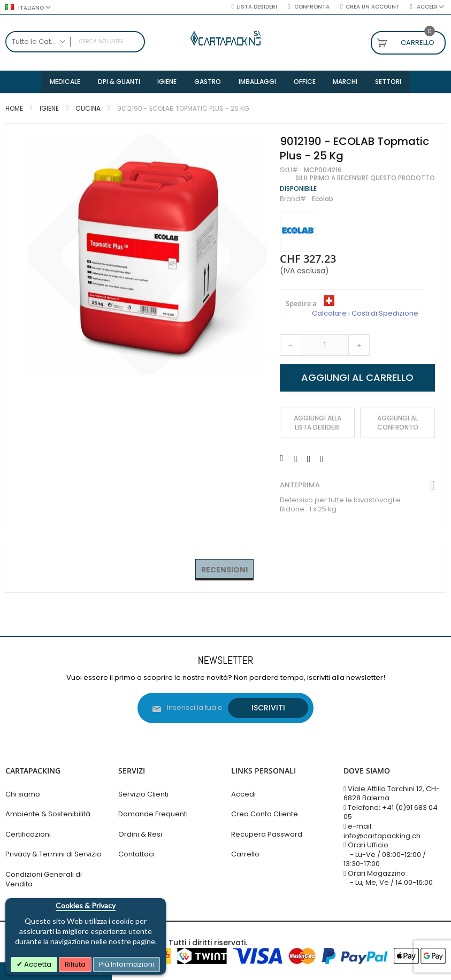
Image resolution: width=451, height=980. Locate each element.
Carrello (245, 855)
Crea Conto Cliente (265, 814)
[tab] (224, 572)
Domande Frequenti (153, 814)
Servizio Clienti (143, 794)
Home (14, 110)
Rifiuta (75, 964)
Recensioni (224, 571)
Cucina (88, 110)
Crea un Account (373, 7)
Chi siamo (23, 794)
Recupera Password (267, 834)
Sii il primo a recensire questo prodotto (365, 180)
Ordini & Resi (140, 834)
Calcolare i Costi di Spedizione (365, 315)
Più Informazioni (127, 964)
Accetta (37, 964)
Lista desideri (257, 7)
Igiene (49, 110)
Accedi (243, 794)
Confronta (311, 7)
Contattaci (136, 855)
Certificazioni (28, 834)
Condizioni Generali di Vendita (44, 879)
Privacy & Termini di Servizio (53, 855)
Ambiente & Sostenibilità (48, 814)
